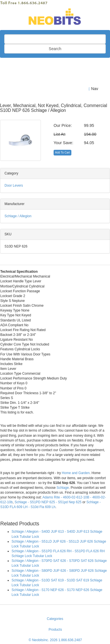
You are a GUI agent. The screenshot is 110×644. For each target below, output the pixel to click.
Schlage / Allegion (18, 216)
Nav (93, 89)
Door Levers (14, 185)
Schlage (62, 488)
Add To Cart (62, 153)
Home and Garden (76, 473)
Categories (55, 619)
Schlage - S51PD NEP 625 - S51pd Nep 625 (48, 502)
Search (55, 49)
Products (55, 630)
